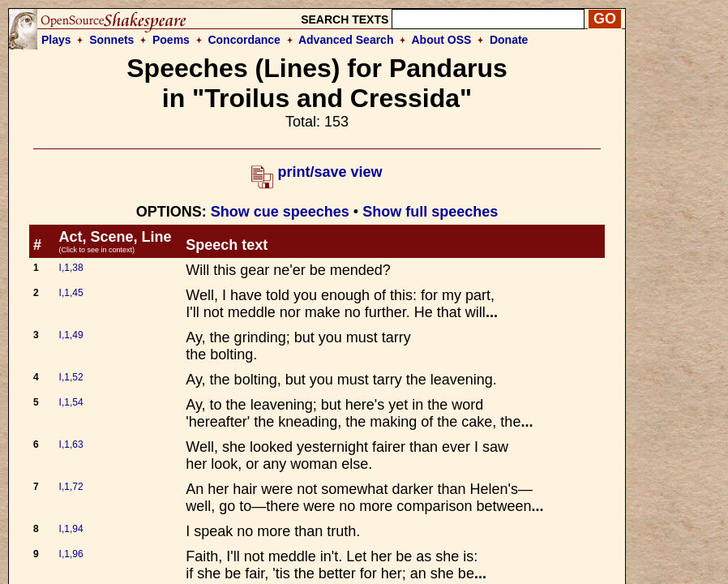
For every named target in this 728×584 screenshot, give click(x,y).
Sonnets (111, 40)
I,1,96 (71, 554)
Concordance (244, 40)
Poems (171, 40)
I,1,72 (71, 487)
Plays (56, 40)
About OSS (442, 40)
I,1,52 (71, 377)
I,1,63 (71, 444)
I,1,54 (71, 402)
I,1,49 (71, 335)
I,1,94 (71, 529)
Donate (509, 40)
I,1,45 (71, 293)
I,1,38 (71, 268)
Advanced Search (346, 40)
